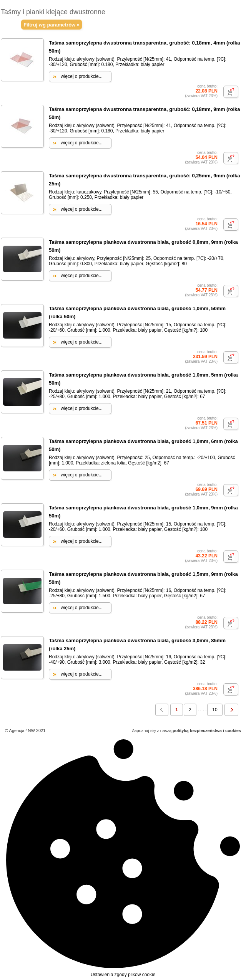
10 (215, 710)
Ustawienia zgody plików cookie (123, 857)
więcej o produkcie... (82, 76)
